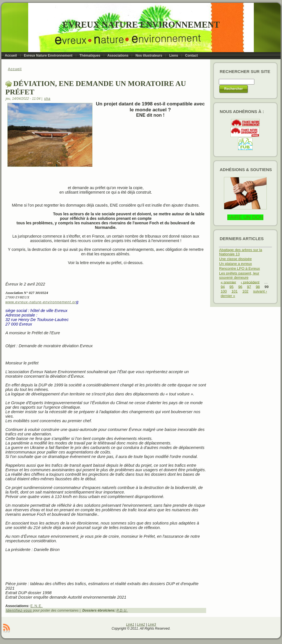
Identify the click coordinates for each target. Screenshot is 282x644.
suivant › (260, 291)
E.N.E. (37, 606)
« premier (229, 282)
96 (240, 286)
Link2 (141, 625)
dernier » (228, 296)
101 (235, 291)
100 (224, 291)
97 (249, 286)
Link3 (152, 625)
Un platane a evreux (235, 264)
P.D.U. (122, 610)
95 (232, 286)
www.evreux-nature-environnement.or (41, 302)
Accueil (15, 69)
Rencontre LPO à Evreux (240, 268)
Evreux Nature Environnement (141, 25)
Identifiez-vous (19, 610)
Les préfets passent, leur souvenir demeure (239, 275)
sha (47, 99)
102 (245, 291)
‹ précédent (250, 282)
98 (258, 286)
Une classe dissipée (235, 259)
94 (223, 286)
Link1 (130, 625)
